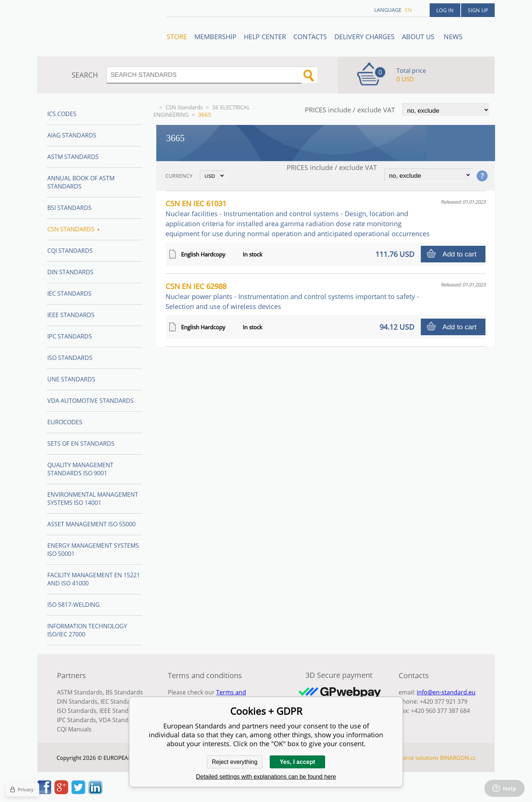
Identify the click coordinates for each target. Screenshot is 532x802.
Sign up (478, 10)
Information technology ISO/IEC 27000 (87, 630)
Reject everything (235, 762)
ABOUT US (419, 37)
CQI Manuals (74, 729)
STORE (177, 37)
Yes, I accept (297, 762)
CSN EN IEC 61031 (298, 218)
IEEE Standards (71, 315)
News (453, 37)
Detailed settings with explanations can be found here (266, 777)
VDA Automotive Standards (91, 401)
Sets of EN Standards (81, 444)
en (408, 10)
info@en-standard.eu (446, 692)
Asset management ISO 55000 (91, 524)
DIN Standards (70, 272)
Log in (445, 10)
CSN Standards (184, 107)
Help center (265, 37)
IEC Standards (69, 293)
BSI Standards (69, 208)
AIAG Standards (72, 135)
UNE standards (71, 379)
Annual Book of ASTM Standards (81, 182)
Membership (215, 37)
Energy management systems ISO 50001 (93, 550)
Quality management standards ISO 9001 (80, 469)
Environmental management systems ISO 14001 (93, 499)
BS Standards (124, 692)
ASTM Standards (73, 157)
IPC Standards (70, 336)
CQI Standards (70, 251)
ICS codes (62, 114)
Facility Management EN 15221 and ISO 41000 (94, 579)
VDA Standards (120, 720)
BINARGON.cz (458, 758)
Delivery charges (364, 37)
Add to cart (460, 254)
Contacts (310, 37)
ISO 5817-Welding (74, 605)
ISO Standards (70, 358)
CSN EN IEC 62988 (292, 296)
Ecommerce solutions (411, 758)
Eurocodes (65, 422)
